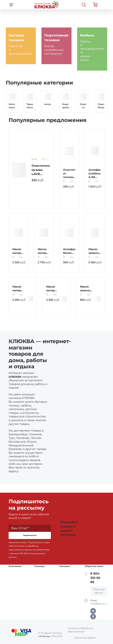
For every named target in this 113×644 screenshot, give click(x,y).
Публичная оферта (85, 638)
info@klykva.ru (99, 604)
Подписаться (30, 535)
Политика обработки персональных (80, 630)
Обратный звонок (99, 591)
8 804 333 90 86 (95, 578)
